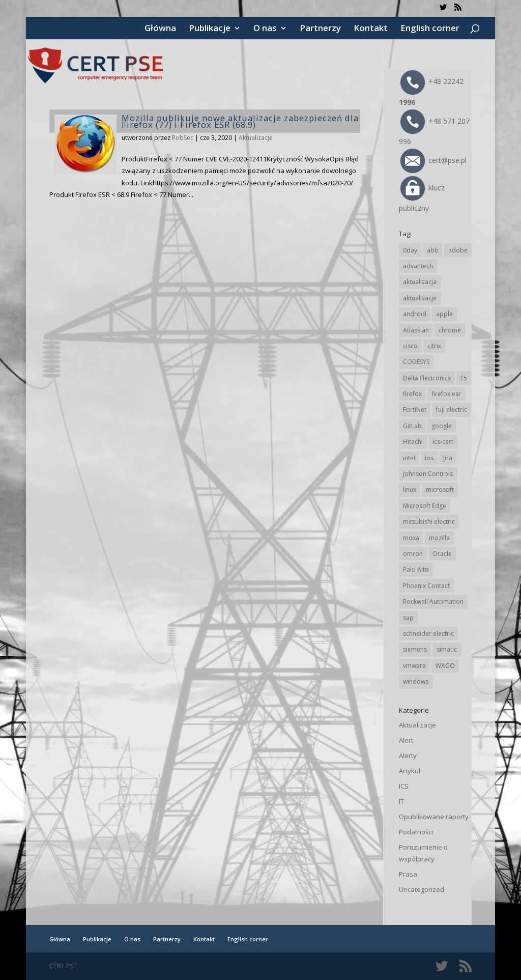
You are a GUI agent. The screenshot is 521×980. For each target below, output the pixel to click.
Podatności (416, 832)
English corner (430, 29)
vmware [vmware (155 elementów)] (414, 666)
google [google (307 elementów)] (442, 426)
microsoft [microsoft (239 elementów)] (440, 489)
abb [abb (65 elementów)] (433, 250)
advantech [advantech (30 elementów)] (418, 266)
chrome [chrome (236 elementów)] (450, 330)
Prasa (408, 874)
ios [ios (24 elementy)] (429, 458)
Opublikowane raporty (434, 817)
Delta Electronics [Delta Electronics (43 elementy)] (427, 378)
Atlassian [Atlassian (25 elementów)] (416, 330)
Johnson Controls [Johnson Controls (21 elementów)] (428, 474)
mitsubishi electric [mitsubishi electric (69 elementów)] (429, 522)
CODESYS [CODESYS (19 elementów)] (416, 362)
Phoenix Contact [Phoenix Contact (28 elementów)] (426, 586)
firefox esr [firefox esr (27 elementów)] (446, 394)
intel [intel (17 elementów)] (409, 458)
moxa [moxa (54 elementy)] (411, 538)
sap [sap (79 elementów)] (408, 618)
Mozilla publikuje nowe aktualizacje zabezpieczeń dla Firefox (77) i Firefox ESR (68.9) (240, 121)
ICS (404, 786)
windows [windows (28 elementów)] (416, 681)
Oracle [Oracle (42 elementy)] (442, 554)
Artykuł (410, 771)
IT (401, 801)
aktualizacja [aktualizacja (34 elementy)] (420, 282)
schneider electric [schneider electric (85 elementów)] (428, 634)
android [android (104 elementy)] (415, 314)
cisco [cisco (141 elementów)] (410, 346)
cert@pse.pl (433, 160)
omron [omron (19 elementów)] (413, 554)
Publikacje (210, 29)
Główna (160, 29)
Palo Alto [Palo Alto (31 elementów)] (416, 569)
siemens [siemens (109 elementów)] (415, 649)
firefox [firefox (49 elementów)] (412, 394)
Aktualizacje (256, 138)
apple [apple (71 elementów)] (444, 314)
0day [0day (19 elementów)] (410, 250)
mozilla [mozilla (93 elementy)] (439, 538)
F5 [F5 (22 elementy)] (464, 378)
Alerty (408, 755)
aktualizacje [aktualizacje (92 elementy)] (420, 298)
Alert (406, 740)
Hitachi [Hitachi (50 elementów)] (413, 442)
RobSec (183, 138)
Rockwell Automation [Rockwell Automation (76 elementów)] (433, 601)
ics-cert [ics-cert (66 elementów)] (443, 442)
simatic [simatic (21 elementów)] (447, 649)
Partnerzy (320, 29)
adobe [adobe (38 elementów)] (458, 250)
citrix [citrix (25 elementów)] (434, 346)
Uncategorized (422, 889)
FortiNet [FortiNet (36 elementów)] (415, 410)
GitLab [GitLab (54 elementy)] (412, 426)
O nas (265, 29)
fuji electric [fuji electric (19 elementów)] (452, 410)
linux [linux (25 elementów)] (410, 489)
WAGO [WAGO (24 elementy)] (445, 666)
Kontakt (371, 29)
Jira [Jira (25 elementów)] (448, 458)
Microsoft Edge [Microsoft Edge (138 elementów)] (425, 506)
